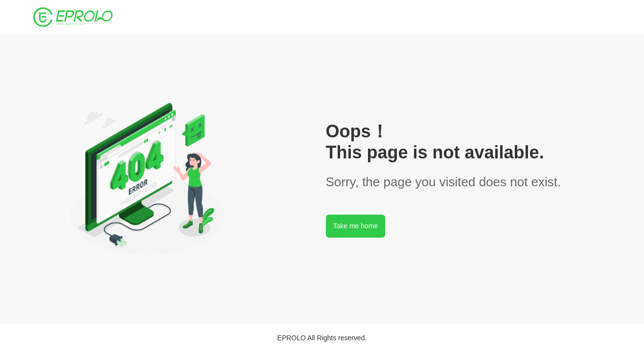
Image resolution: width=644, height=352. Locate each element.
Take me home (356, 226)
